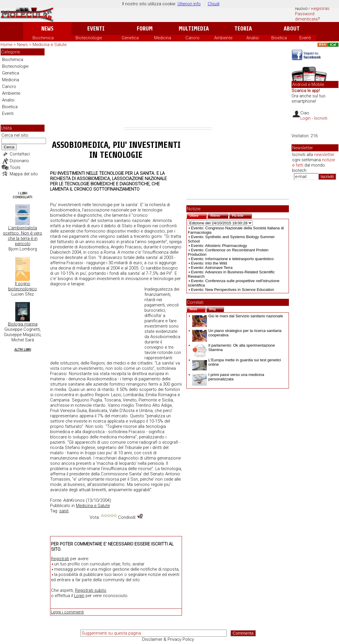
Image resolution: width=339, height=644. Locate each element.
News (47, 29)
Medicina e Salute (50, 45)
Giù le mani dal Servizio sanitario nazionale (238, 316)
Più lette (242, 215)
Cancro (193, 38)
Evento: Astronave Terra (212, 268)
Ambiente (223, 38)
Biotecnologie (89, 38)
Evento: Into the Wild (209, 263)
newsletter (324, 155)
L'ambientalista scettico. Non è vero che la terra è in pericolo (23, 236)
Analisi (253, 38)
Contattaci (20, 154)
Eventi (96, 29)
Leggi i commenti (67, 612)
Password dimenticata (306, 16)
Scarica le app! (306, 91)
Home (6, 45)
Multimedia (194, 29)
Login (79, 596)
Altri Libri (23, 350)
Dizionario (19, 161)
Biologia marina (23, 324)
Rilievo (219, 215)
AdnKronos (74, 500)
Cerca (9, 147)
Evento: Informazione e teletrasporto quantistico (232, 259)
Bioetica (279, 38)
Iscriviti (321, 118)
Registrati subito (91, 590)
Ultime (198, 215)
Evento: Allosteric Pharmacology (219, 246)
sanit (64, 511)
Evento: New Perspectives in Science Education (233, 290)
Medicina (163, 38)
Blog (217, 309)
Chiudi (214, 4)
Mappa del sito (24, 174)
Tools (15, 167)
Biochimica (43, 38)
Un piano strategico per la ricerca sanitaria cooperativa (237, 333)
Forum (145, 29)
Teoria (243, 29)
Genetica (130, 38)
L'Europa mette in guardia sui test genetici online (237, 362)
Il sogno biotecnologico (23, 286)
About (292, 29)
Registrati (320, 9)
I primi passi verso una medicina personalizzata (228, 377)
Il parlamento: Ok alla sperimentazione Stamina (234, 348)
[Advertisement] (168, 88)
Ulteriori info (189, 4)
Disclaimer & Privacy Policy (168, 639)
